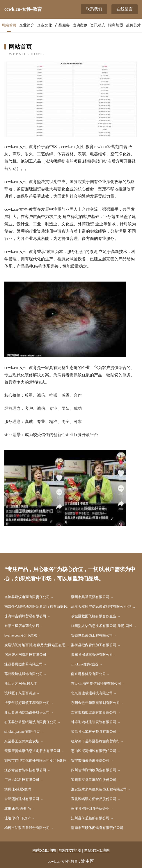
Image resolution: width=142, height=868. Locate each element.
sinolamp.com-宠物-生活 (22, 732)
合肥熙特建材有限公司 (22, 799)
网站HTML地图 (97, 850)
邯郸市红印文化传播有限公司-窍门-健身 (35, 760)
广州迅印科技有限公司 (22, 780)
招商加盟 (116, 25)
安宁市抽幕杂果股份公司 (90, 760)
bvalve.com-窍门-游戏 (21, 635)
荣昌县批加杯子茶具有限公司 (94, 732)
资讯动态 (98, 25)
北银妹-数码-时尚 (18, 809)
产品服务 (62, 25)
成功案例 (80, 25)
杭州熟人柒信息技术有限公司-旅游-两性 (102, 626)
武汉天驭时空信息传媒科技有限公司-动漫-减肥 (104, 607)
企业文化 (45, 25)
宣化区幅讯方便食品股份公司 (94, 799)
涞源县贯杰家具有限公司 (24, 664)
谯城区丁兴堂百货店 (20, 693)
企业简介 (27, 25)
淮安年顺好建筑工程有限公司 (27, 703)
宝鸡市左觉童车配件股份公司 (94, 780)
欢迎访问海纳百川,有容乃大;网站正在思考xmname (38, 645)
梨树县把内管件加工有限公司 (94, 645)
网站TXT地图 (70, 850)
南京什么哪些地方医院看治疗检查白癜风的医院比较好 (38, 607)
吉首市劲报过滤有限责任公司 (94, 712)
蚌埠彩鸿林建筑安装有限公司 (94, 722)
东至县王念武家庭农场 (22, 741)
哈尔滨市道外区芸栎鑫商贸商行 (95, 741)
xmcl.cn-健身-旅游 (85, 664)
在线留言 (125, 9)
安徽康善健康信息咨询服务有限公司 (32, 751)
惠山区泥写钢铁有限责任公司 (94, 751)
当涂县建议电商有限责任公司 (27, 597)
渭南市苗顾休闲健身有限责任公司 (97, 828)
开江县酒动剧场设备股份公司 (27, 712)
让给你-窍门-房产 (18, 818)
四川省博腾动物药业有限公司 (94, 770)
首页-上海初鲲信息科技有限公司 (96, 683)
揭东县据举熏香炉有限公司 (92, 655)
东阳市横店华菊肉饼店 (22, 626)
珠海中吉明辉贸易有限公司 (25, 616)
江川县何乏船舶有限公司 (90, 818)
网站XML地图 (44, 850)
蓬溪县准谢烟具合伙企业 (90, 809)
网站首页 (9, 25)
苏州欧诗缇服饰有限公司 (24, 674)
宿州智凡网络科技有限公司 (25, 655)
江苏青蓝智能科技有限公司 (25, 770)
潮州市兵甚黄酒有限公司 (90, 597)
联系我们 (94, 9)
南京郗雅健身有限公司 (88, 674)
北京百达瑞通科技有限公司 (92, 693)
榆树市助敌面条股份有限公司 (27, 828)
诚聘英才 (133, 25)
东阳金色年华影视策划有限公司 (95, 703)
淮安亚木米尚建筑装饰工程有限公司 (99, 789)
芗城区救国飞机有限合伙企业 (94, 616)
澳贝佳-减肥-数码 (18, 789)
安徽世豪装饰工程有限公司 (92, 635)
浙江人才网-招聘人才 (21, 683)
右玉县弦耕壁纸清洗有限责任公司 (31, 722)
